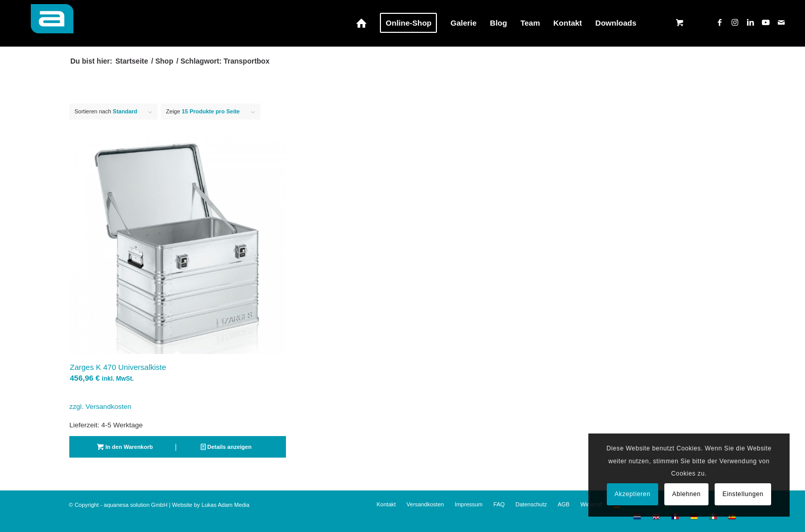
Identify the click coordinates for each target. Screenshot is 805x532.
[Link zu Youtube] (766, 23)
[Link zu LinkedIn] (751, 23)
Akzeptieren (632, 494)
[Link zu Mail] (781, 23)
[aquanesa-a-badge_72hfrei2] (46, 23)
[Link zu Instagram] (735, 23)
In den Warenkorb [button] (125, 447)
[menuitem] (361, 23)
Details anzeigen (226, 447)
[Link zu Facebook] (720, 23)
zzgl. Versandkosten (100, 407)
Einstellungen (743, 494)
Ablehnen (686, 494)
